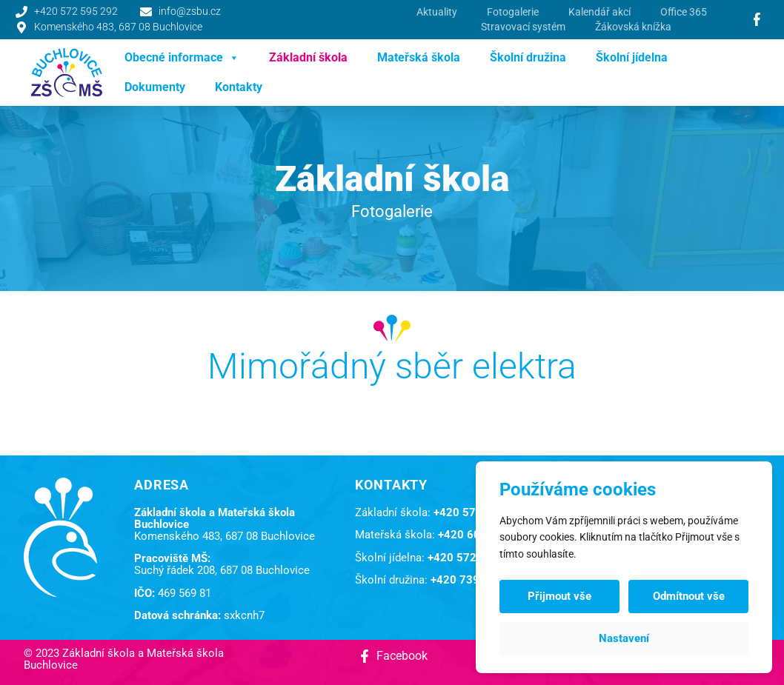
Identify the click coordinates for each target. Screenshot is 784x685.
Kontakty (239, 87)
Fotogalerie (513, 12)
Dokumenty (155, 87)
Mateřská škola (419, 57)
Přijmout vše (559, 596)
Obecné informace (182, 58)
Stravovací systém (523, 27)
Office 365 (684, 12)
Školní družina (528, 57)
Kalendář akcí (599, 12)
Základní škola (308, 57)
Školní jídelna (632, 57)
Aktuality (437, 12)
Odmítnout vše (689, 596)
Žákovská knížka (633, 27)
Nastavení (624, 638)
